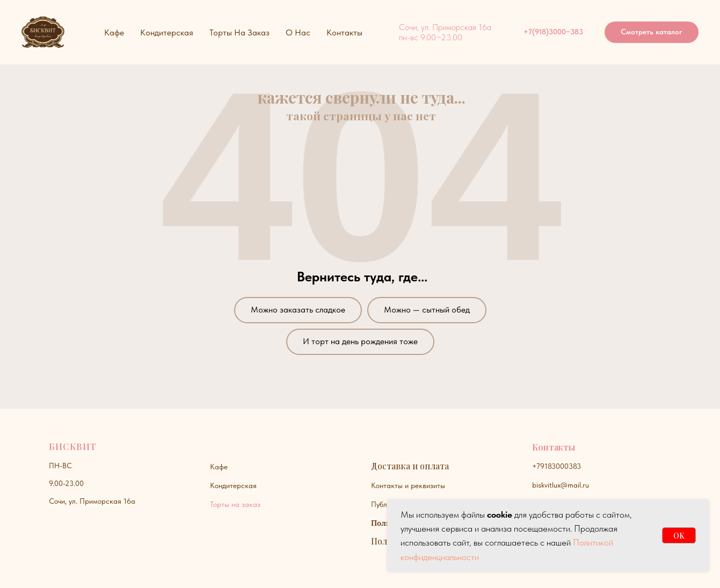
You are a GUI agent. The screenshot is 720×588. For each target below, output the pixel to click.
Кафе (219, 467)
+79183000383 (557, 466)
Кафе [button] (114, 32)
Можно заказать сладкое (298, 310)
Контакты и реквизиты (408, 485)
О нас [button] (298, 32)
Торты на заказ (235, 504)
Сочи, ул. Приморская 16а (92, 501)
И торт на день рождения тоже (360, 341)
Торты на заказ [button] (239, 32)
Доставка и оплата (410, 466)
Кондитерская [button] (167, 32)
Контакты (344, 32)
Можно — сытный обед (427, 310)
